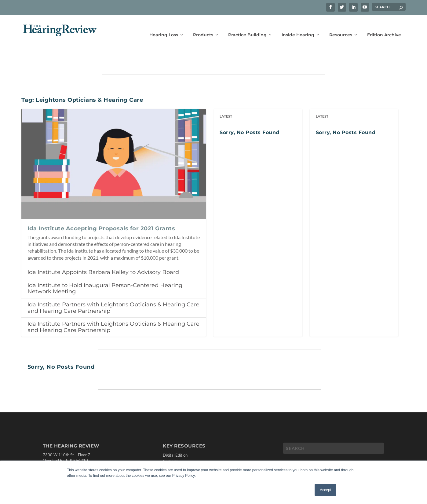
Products (203, 27)
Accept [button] (325, 490)
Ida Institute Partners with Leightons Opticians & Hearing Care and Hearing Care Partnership (113, 290)
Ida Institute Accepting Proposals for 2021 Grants (101, 210)
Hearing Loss (164, 27)
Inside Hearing (298, 27)
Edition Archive (384, 27)
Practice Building (247, 27)
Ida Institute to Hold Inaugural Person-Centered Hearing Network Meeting (105, 270)
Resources (341, 27)
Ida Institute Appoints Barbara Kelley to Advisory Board (103, 254)
